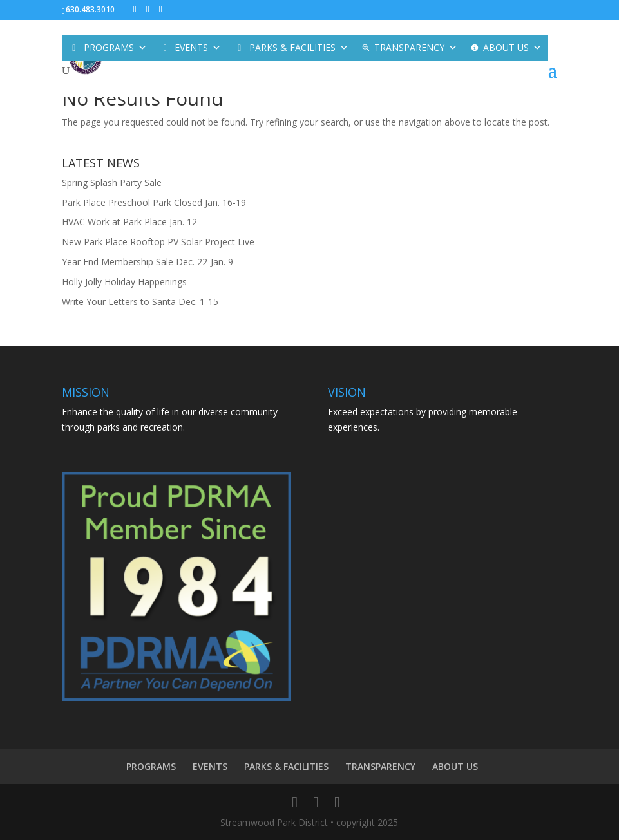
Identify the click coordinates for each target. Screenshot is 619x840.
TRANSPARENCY (416, 48)
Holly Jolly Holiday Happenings (124, 282)
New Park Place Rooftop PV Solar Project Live (158, 242)
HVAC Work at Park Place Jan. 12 (129, 222)
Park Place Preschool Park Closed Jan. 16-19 (154, 202)
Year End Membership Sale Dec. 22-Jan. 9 (148, 262)
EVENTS (198, 48)
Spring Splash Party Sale (112, 182)
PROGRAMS (115, 48)
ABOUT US (512, 48)
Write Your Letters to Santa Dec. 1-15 (140, 302)
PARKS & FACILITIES (299, 48)
